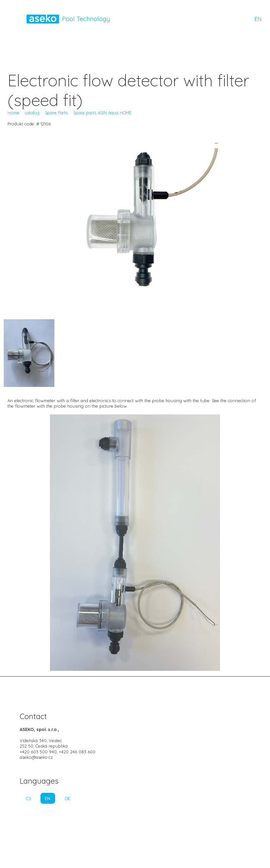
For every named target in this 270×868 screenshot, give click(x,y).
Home (13, 113)
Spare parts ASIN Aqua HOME (102, 113)
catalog (32, 113)
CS (28, 798)
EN (258, 19)
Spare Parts (56, 113)
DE (67, 798)
